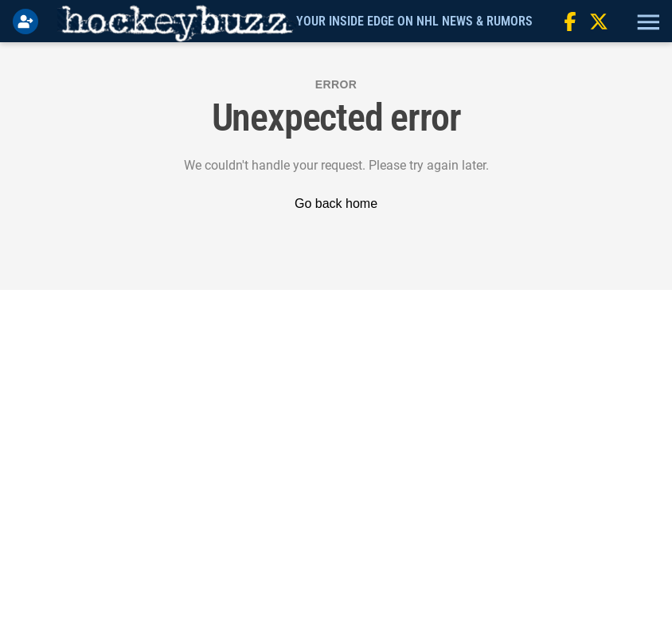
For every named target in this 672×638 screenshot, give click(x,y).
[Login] (29, 22)
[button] (647, 22)
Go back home (336, 204)
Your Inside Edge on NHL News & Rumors (414, 21)
